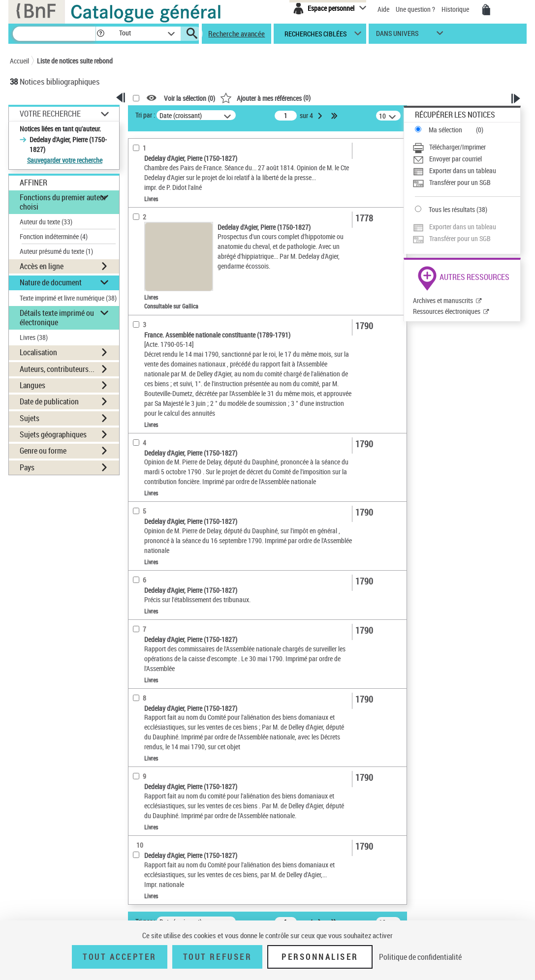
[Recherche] (54, 34)
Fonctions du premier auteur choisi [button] (63, 202)
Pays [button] (27, 467)
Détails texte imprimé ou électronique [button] (57, 318)
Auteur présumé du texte (56, 251)
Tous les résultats (452, 209)
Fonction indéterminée (54, 236)
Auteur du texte (46, 222)
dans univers (397, 36)
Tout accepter (120, 957)
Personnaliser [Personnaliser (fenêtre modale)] (320, 957)
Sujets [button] (30, 418)
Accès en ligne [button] (42, 266)
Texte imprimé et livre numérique (68, 298)
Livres (34, 337)
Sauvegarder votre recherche (65, 160)
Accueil (19, 61)
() (265, 98)
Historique (456, 9)
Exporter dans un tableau (463, 170)
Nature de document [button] (51, 282)
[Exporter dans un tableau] (466, 171)
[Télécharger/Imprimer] (466, 147)
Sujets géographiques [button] (53, 434)
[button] (100, 34)
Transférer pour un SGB (460, 182)
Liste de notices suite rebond (75, 61)
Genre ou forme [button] (43, 451)
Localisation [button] (38, 352)
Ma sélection (445, 130)
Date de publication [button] (49, 401)
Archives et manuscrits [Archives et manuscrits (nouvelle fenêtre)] (443, 300)
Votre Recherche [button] (50, 114)
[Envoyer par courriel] (466, 159)
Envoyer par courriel (456, 159)
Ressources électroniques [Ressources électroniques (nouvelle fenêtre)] (447, 311)
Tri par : (145, 115)
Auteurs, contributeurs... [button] (57, 369)
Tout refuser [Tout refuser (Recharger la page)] (217, 957)
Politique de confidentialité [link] (420, 957)
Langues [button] (32, 385)
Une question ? (415, 9)
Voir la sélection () (189, 98)
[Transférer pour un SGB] (466, 183)
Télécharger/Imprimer (457, 147)
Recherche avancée (236, 33)
